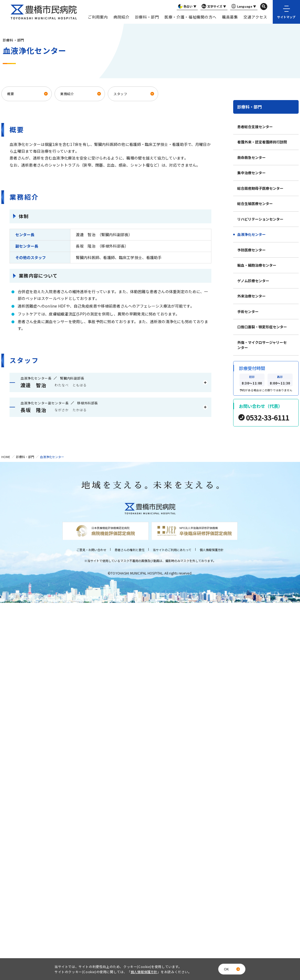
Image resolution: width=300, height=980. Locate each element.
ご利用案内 (98, 17)
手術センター (248, 312)
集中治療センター (251, 173)
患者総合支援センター (255, 127)
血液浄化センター (251, 234)
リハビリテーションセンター (260, 219)
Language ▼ (243, 6)
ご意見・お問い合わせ (91, 550)
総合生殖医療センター (255, 204)
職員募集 (230, 17)
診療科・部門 (147, 17)
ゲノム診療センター (253, 281)
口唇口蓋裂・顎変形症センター (262, 327)
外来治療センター (251, 296)
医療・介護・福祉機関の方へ (190, 17)
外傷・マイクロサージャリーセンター (262, 345)
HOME (6, 457)
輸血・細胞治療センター (257, 265)
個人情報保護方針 (212, 550)
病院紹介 (121, 17)
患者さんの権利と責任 (130, 550)
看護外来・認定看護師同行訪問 (262, 142)
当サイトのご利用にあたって (172, 550)
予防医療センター (251, 250)
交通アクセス (255, 17)
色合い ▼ (187, 6)
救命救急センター (251, 157)
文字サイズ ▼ (213, 6)
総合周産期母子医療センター (260, 188)
